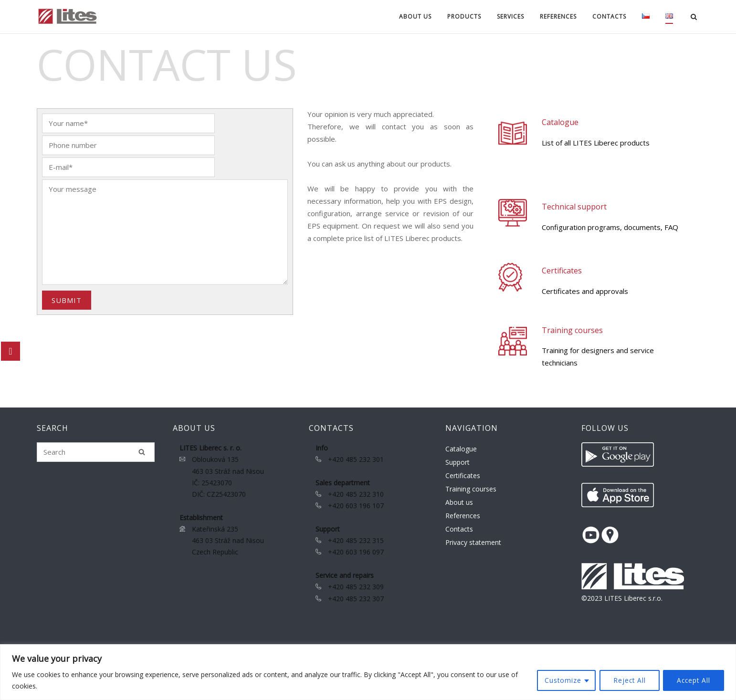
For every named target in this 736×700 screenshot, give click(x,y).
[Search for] (96, 452)
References (557, 16)
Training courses (573, 330)
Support (457, 462)
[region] (368, 672)
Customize (560, 680)
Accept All (693, 680)
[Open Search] (695, 18)
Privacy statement (473, 542)
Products (463, 16)
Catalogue (561, 122)
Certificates (562, 271)
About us (414, 16)
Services (509, 16)
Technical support (575, 207)
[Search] (142, 452)
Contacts (608, 16)
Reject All (627, 680)
